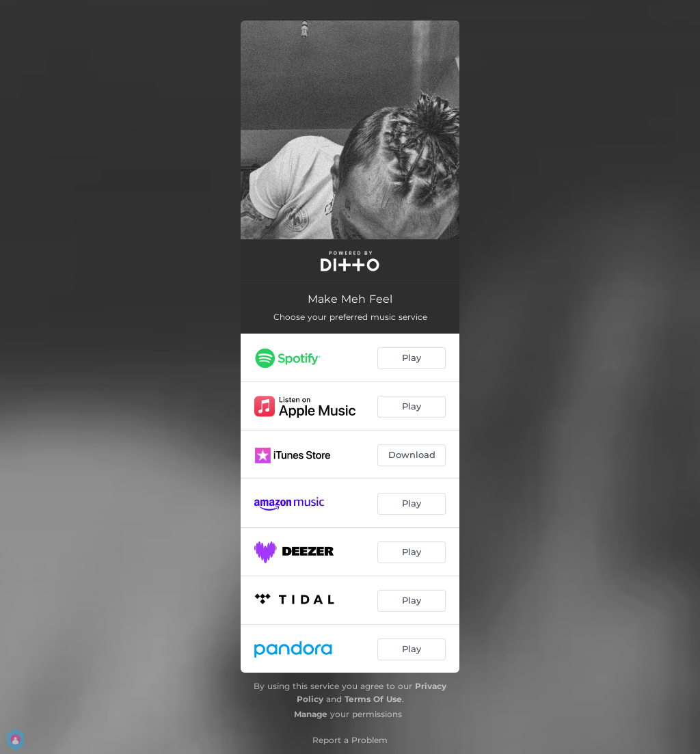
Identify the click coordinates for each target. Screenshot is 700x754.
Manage (311, 714)
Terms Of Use (373, 699)
